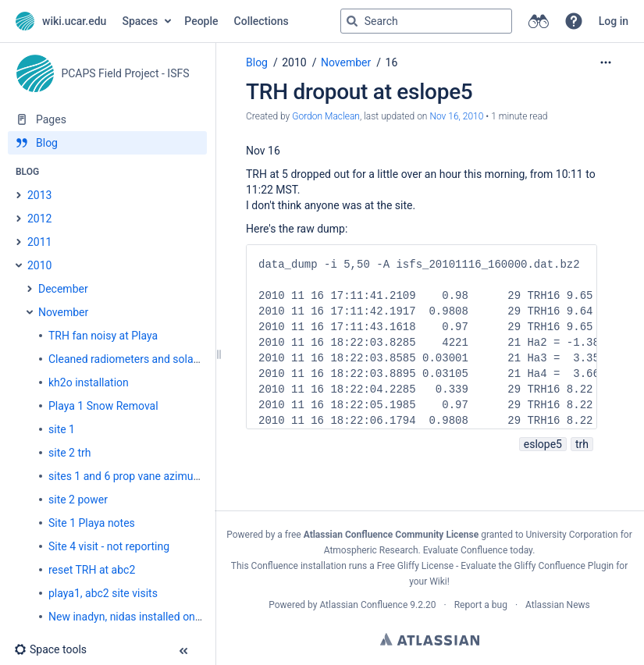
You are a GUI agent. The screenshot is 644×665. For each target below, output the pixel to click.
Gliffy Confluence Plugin (564, 566)
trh (582, 444)
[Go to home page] (61, 21)
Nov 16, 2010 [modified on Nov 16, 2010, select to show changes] (456, 116)
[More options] (606, 62)
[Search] (352, 21)
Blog (257, 62)
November (346, 62)
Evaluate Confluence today (478, 550)
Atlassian (430, 639)
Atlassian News (558, 605)
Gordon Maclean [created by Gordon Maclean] (326, 116)
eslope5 (543, 444)
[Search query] (426, 21)
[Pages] (107, 119)
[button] (574, 21)
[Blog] (107, 143)
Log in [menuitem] (614, 21)
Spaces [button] (140, 21)
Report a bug (481, 605)
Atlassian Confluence (363, 605)
